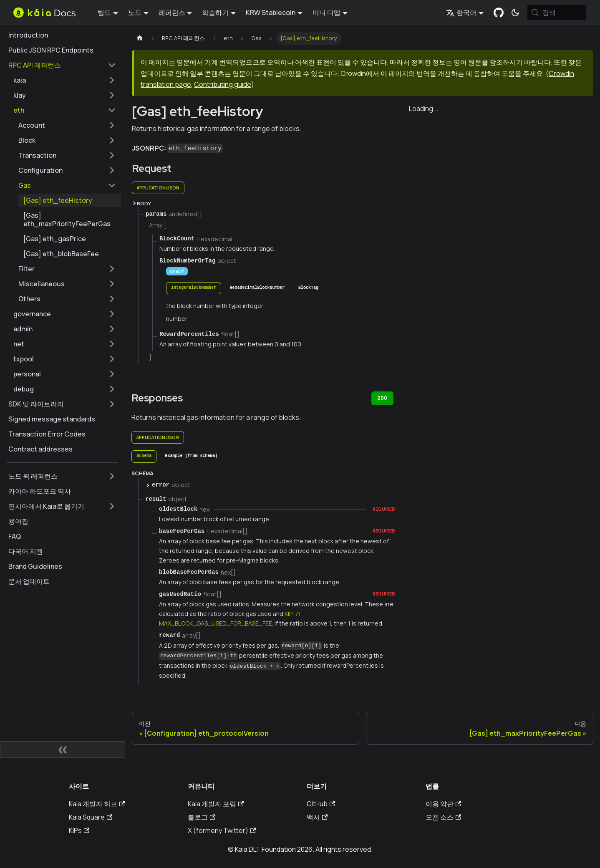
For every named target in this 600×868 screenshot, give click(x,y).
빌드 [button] (104, 13)
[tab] (194, 288)
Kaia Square (91, 817)
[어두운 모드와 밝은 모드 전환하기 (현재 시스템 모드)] (515, 13)
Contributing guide (223, 84)
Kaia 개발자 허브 (97, 804)
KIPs (79, 830)
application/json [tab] (158, 188)
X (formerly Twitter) (222, 830)
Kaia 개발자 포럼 (216, 804)
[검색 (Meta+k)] (557, 13)
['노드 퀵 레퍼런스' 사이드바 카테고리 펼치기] (112, 476)
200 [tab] (382, 398)
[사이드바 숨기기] (63, 749)
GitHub (321, 804)
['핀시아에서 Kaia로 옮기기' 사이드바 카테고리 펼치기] (112, 506)
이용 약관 (443, 804)
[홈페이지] (140, 38)
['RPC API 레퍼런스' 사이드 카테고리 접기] (112, 65)
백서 (317, 817)
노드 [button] (135, 13)
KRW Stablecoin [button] (271, 13)
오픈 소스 (443, 817)
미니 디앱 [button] (326, 13)
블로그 (202, 817)
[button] (65, 80)
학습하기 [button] (215, 13)
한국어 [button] (461, 13)
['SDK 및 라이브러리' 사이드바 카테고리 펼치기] (112, 404)
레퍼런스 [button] (172, 13)
